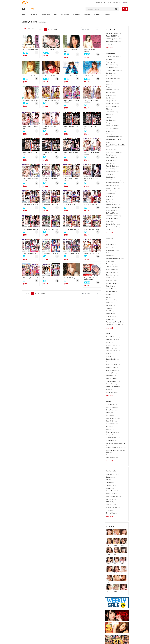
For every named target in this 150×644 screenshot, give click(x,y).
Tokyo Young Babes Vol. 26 (51, 254)
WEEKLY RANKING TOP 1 (114, 405)
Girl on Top (111, 154)
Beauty (110, 275)
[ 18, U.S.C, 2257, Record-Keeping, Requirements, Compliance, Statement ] (107, 639)
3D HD (109, 43)
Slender (110, 220)
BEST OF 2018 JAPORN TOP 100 (115, 408)
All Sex (110, 57)
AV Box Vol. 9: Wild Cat (50, 50)
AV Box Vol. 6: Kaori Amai (30, 76)
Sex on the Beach (112, 189)
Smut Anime (111, 372)
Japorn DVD (62, 612)
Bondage (110, 70)
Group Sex (111, 94)
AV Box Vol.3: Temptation (71, 76)
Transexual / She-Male (113, 294)
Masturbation (112, 97)
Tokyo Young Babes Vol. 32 (92, 205)
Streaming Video (113, 38)
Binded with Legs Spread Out (116, 134)
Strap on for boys (112, 196)
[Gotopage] (88, 29)
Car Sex (110, 184)
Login (98, 2)
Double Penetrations (113, 72)
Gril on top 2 (111, 119)
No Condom (111, 62)
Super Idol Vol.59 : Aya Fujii (51, 100)
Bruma (109, 329)
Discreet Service (116, 618)
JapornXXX (111, 440)
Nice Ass (110, 240)
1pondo (110, 432)
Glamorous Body (112, 272)
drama (109, 377)
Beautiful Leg (112, 250)
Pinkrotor (110, 89)
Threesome (111, 104)
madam (110, 233)
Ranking (76, 15)
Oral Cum (110, 109)
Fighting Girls (111, 343)
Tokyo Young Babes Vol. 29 (71, 229)
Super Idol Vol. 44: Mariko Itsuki (71, 153)
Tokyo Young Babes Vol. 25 (71, 254)
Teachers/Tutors (112, 346)
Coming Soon (45, 15)
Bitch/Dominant (112, 257)
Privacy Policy (99, 621)
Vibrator (110, 77)
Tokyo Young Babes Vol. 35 (31, 205)
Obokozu (110, 437)
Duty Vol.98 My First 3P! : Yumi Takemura (91, 279)
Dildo (109, 201)
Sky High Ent (111, 465)
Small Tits (110, 237)
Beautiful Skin (112, 309)
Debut (109, 411)
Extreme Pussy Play (113, 129)
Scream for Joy (112, 171)
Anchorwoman (111, 356)
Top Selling (111, 368)
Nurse (109, 311)
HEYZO (110, 435)
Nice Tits (110, 223)
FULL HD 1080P (112, 36)
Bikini (109, 353)
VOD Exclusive (111, 385)
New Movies (111, 382)
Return (97, 618)
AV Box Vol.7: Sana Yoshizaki (89, 51)
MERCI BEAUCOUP (112, 450)
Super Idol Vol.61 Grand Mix (91, 127)
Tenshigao (110, 462)
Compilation (111, 400)
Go (97, 29)
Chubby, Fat (111, 287)
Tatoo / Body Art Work (114, 292)
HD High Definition (113, 33)
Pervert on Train (112, 186)
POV (109, 102)
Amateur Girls (112, 265)
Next (56, 29)
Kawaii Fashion (112, 348)
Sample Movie (112, 395)
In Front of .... (111, 194)
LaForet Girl (111, 452)
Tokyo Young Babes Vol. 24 (92, 254)
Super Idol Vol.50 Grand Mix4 (30, 153)
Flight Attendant (112, 331)
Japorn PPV (78, 612)
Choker (109, 122)
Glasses (110, 252)
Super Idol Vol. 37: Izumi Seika (50, 179)
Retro (109, 387)
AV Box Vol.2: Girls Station (92, 76)
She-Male (110, 285)
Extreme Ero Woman (114, 235)
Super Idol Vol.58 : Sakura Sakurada (71, 101)
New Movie (33, 15)
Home (24, 15)
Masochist (110, 260)
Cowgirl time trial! (112, 55)
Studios (97, 15)
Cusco (109, 208)
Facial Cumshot (112, 169)
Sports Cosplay (112, 326)
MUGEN (109, 442)
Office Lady (111, 316)
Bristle (109, 290)
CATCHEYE (110, 457)
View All (109, 46)
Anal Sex (110, 60)
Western (110, 390)
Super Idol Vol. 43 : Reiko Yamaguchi (91, 153)
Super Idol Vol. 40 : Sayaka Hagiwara (31, 179)
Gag (109, 82)
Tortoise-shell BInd (113, 127)
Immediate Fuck (112, 206)
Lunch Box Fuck (112, 117)
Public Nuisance (112, 191)
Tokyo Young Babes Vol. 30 (51, 229)
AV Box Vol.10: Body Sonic (30, 50)
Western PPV (79, 615)
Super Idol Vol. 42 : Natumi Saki (31, 127)
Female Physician (112, 351)
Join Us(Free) (79, 618)
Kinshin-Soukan (112, 99)
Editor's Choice (112, 370)
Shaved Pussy (112, 228)
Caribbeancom (112, 430)
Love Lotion (111, 144)
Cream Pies (111, 65)
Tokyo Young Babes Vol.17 (51, 278)
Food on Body (112, 151)
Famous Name (112, 380)
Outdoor (110, 176)
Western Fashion (112, 336)
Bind (109, 132)
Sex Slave (110, 161)
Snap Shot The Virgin (70, 278)
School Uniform (112, 306)
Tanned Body (111, 242)
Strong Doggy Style (113, 139)
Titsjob (110, 124)
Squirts (110, 159)
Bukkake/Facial (112, 75)
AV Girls (87, 15)
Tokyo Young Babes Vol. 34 (51, 205)
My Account (114, 615)
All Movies (65, 15)
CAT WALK (110, 455)
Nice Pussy (111, 255)
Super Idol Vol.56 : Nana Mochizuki (91, 101)
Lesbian (110, 92)
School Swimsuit (112, 319)
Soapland (110, 146)
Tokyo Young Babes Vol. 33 (71, 205)
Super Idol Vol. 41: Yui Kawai (50, 127)
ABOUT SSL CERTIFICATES (27, 626)
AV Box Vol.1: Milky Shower (31, 100)
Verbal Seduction (112, 164)
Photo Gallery (112, 392)
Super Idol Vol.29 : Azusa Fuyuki (91, 179)
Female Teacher (112, 314)
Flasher (109, 179)
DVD (24, 9)
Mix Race (110, 277)
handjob (110, 112)
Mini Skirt (110, 149)
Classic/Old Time (112, 397)
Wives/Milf (111, 262)
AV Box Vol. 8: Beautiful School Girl (70, 51)
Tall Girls (110, 280)
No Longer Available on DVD (116, 402)
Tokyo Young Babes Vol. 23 (31, 278)
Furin (109, 181)
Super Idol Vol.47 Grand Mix (50, 153)
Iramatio (110, 87)
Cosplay (110, 324)
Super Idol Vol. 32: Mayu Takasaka (71, 179)
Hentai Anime (111, 414)
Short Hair (110, 282)
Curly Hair (110, 230)
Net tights (111, 341)
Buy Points (106, 2)
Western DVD (62, 615)
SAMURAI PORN (112, 460)
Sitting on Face (112, 203)
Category (107, 15)
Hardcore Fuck (112, 85)
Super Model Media (113, 445)
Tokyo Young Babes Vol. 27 (31, 254)
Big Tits (110, 225)
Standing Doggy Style (114, 166)
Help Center (116, 2)
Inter (109, 107)
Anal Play (110, 174)
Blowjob (110, 137)
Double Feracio (112, 156)
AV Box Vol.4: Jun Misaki (50, 76)
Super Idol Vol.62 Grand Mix (71, 127)
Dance (109, 80)
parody (109, 375)
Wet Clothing (111, 333)
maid (109, 321)
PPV (32, 9)
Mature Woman (112, 247)
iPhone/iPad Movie (114, 41)
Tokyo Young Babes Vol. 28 (92, 229)
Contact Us (114, 612)
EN (126, 2)
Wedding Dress (112, 338)
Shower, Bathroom (113, 67)
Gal (108, 270)
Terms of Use (62, 621)
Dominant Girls (111, 199)
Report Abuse (99, 615)
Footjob (110, 114)
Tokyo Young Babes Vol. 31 (31, 229)
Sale (56, 15)
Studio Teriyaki (112, 447)
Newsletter (78, 621)
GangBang (110, 142)
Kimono (110, 267)
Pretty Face (111, 245)
